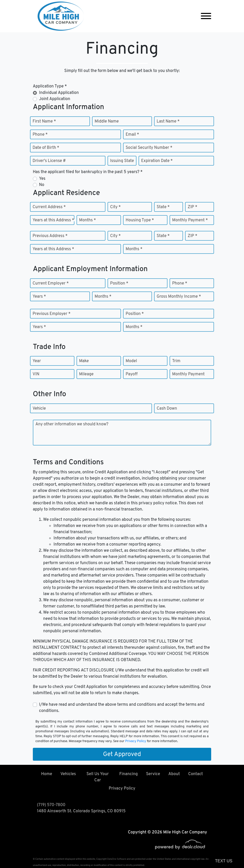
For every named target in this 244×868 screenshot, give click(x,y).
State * (163, 207)
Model (131, 361)
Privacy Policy (136, 741)
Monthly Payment (188, 374)
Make (84, 361)
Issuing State (122, 161)
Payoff (132, 374)
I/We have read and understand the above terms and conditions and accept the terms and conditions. (122, 708)
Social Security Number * (149, 148)
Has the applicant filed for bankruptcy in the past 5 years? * (88, 172)
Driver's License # (49, 161)
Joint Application (55, 99)
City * (115, 207)
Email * (132, 135)
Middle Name (107, 121)
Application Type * (50, 86)
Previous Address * (50, 236)
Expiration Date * (157, 161)
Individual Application (59, 93)
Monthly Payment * (190, 220)
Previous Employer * (52, 314)
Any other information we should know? (72, 424)
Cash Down (167, 409)
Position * (119, 283)
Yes (42, 179)
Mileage (86, 374)
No (42, 185)
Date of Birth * (46, 148)
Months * (87, 220)
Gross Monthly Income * (179, 297)
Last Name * (168, 121)
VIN (36, 374)
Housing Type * (140, 220)
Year (37, 361)
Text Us (224, 861)
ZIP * (192, 207)
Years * (39, 297)
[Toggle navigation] (206, 16)
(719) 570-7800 (51, 805)
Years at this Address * (53, 220)
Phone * (40, 135)
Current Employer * (51, 283)
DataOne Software (117, 859)
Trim (176, 361)
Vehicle (39, 409)
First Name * (44, 121)
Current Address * (49, 207)
